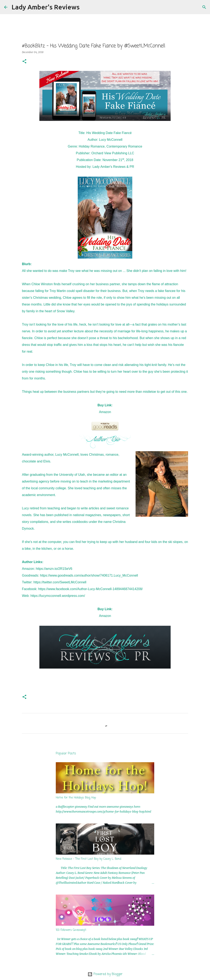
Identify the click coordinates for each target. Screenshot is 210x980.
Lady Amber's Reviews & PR (113, 167)
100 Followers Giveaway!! (71, 930)
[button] (24, 62)
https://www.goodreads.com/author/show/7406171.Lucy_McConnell (89, 575)
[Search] (85, 7)
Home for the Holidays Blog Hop (76, 798)
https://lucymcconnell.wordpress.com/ (58, 596)
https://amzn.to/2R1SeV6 (54, 569)
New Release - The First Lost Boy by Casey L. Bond (88, 859)
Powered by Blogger (105, 974)
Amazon (105, 412)
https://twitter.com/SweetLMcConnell (60, 582)
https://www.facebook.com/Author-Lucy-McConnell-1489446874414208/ (90, 589)
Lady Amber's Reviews (46, 7)
